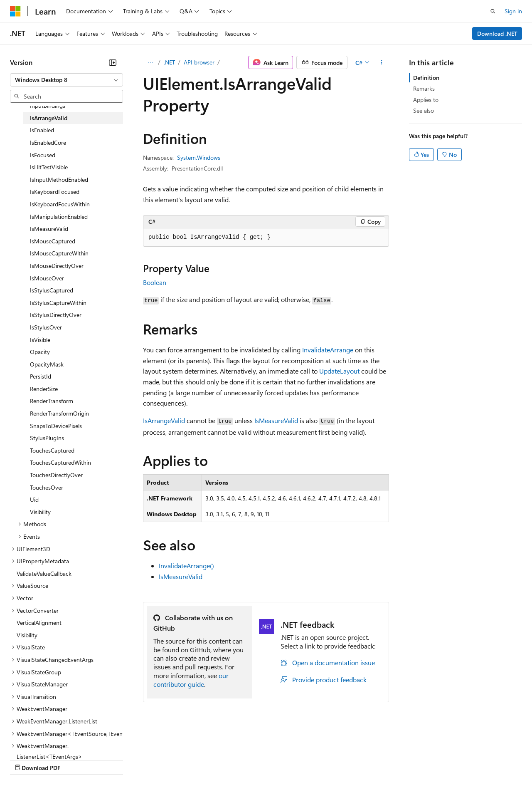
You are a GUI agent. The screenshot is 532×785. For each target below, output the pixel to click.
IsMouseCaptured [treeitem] (53, 241)
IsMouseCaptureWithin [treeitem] (59, 253)
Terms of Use (304, 759)
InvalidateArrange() (186, 566)
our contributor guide (191, 680)
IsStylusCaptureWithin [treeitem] (58, 303)
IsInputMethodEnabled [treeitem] (59, 180)
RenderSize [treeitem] (44, 389)
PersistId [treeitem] (41, 376)
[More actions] (382, 62)
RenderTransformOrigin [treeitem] (59, 413)
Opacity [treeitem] (40, 352)
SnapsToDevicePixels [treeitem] (56, 426)
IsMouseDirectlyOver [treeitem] (57, 266)
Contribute (149, 759)
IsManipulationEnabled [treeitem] (59, 217)
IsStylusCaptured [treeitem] (52, 290)
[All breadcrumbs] (150, 62)
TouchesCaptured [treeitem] (52, 450)
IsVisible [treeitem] (40, 340)
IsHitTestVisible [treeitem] (49, 167)
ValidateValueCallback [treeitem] (44, 573)
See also (424, 110)
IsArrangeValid (164, 420)
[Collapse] (113, 62)
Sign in (513, 11)
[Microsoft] (15, 11)
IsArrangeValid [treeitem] (49, 118)
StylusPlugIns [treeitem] (47, 438)
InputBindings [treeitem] (48, 105)
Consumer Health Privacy (239, 759)
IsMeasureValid (276, 420)
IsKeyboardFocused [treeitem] (55, 192)
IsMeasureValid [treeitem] (49, 229)
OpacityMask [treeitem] (47, 364)
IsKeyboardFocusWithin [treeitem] (60, 204)
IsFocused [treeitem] (43, 155)
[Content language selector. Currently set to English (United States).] (48, 740)
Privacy (182, 759)
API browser (199, 62)
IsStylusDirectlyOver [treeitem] (56, 315)
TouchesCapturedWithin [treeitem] (60, 462)
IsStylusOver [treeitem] (46, 327)
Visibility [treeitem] (40, 512)
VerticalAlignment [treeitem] (39, 623)
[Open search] (493, 11)
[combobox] (66, 80)
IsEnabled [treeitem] (42, 130)
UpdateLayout (339, 371)
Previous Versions (75, 759)
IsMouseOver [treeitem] (47, 278)
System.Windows (199, 157)
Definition (426, 78)
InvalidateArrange (328, 350)
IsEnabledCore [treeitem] (48, 142)
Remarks (424, 88)
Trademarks (345, 759)
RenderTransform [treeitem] (52, 401)
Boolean (155, 282)
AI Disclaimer (27, 759)
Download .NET (497, 33)
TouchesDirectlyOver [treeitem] (56, 475)
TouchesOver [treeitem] (47, 487)
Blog (113, 759)
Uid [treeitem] (34, 499)
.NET (169, 62)
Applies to (426, 100)
